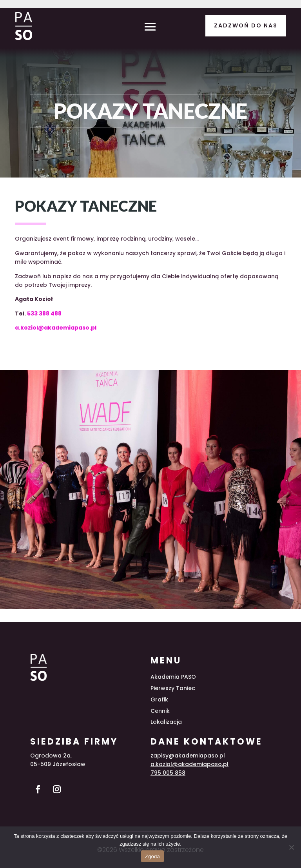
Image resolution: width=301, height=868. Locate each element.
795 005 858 (168, 773)
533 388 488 (44, 313)
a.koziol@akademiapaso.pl (56, 328)
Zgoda (152, 856)
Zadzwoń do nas (246, 25)
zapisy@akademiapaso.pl (188, 756)
